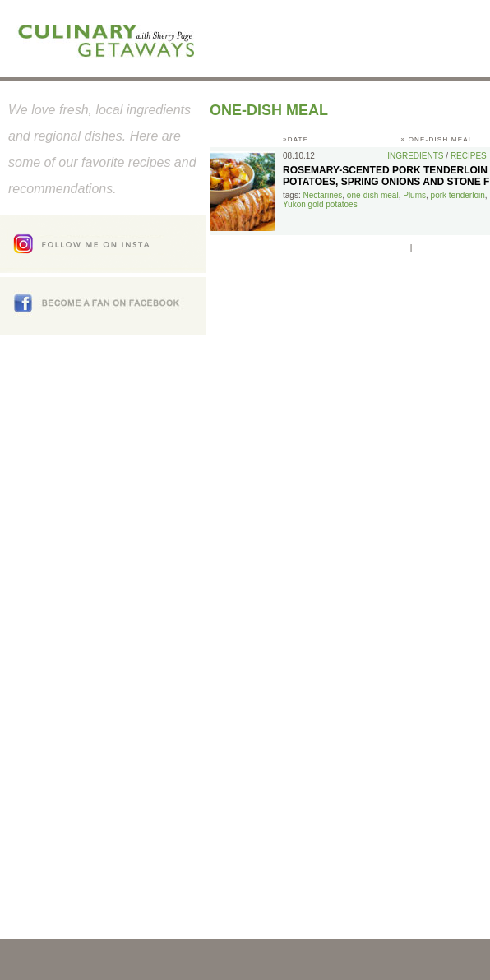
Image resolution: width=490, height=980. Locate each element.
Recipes (469, 156)
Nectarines (322, 195)
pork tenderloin (458, 195)
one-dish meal (373, 195)
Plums (414, 195)
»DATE (296, 139)
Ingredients (415, 156)
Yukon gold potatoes (320, 204)
